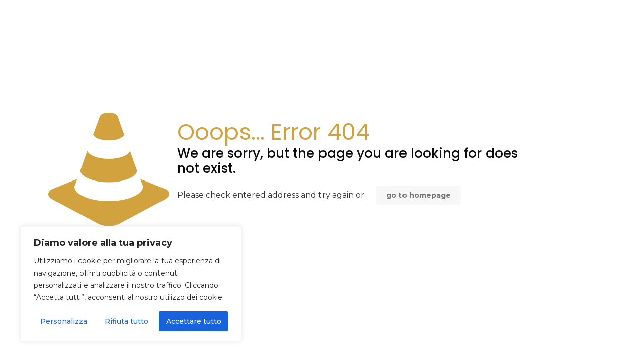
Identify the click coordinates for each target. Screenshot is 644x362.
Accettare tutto (194, 321)
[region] (131, 284)
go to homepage (419, 195)
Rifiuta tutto (127, 321)
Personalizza (64, 321)
